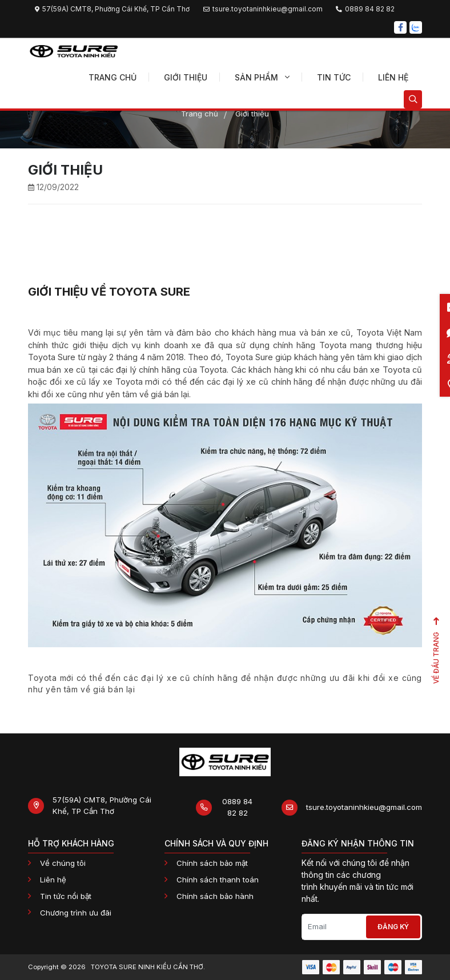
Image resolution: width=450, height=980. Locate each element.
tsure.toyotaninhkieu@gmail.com (364, 807)
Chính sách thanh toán (218, 880)
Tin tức (334, 77)
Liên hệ (393, 77)
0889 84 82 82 (237, 807)
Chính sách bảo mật (212, 863)
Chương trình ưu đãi (76, 913)
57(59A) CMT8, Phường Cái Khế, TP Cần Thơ (102, 805)
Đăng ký (393, 927)
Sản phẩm (262, 77)
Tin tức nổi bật (66, 896)
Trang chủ (112, 77)
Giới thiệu (186, 77)
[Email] (334, 927)
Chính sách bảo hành (215, 896)
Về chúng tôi (63, 863)
